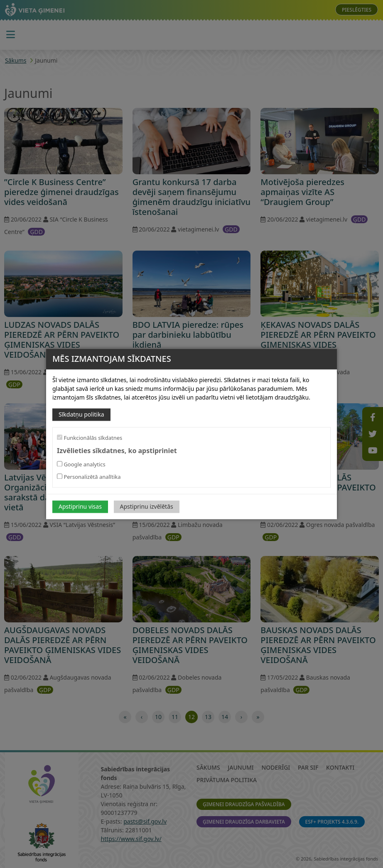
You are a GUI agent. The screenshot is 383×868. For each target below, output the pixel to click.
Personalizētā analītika (89, 477)
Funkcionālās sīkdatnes (90, 438)
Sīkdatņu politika (81, 414)
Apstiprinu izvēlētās (147, 507)
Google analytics (81, 465)
